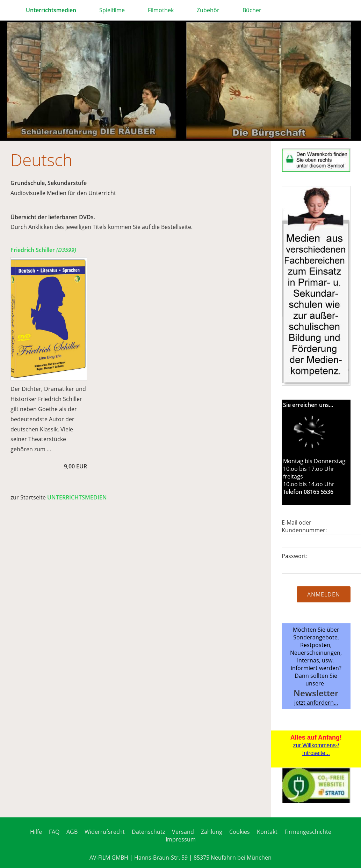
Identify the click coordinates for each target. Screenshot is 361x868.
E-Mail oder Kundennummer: (304, 526)
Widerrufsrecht (105, 832)
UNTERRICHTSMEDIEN (77, 497)
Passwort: (295, 556)
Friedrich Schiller (43, 250)
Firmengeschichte (308, 832)
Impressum (181, 839)
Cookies (240, 832)
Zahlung (212, 832)
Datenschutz (148, 832)
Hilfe (36, 832)
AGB (72, 832)
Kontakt (267, 832)
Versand (183, 832)
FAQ (54, 832)
